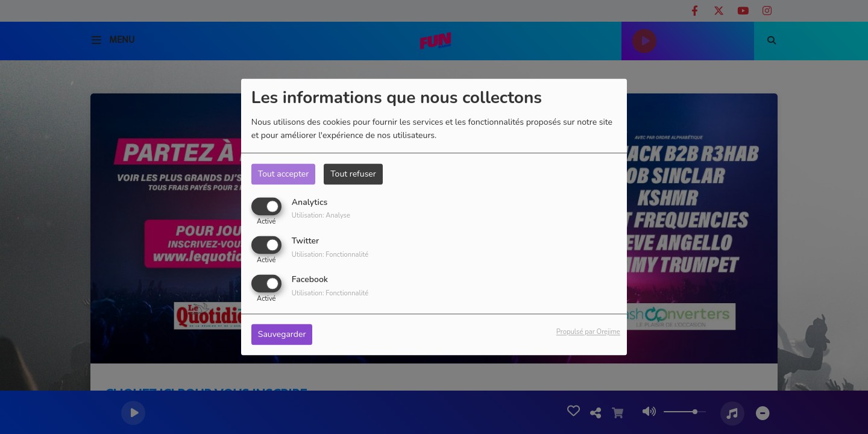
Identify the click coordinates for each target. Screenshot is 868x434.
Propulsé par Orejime (588, 332)
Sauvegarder (282, 335)
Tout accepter (283, 174)
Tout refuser (353, 174)
